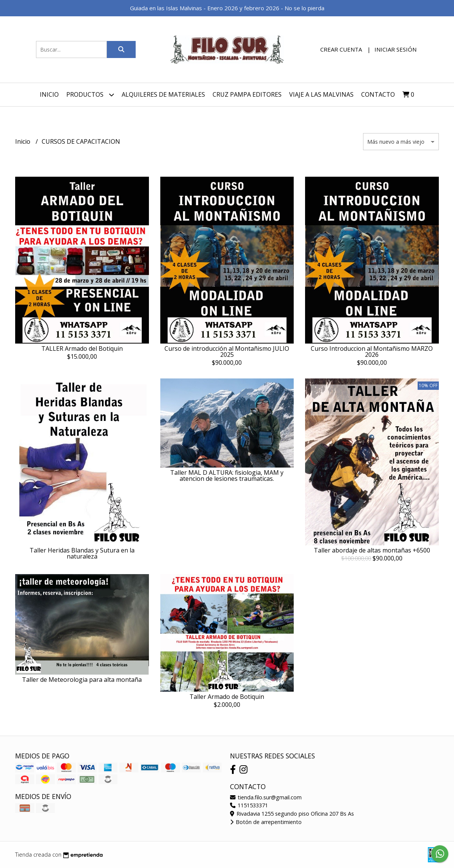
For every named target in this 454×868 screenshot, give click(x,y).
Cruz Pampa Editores (247, 94)
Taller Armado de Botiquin (227, 697)
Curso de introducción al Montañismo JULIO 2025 (227, 352)
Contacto (378, 94)
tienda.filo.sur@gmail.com (266, 797)
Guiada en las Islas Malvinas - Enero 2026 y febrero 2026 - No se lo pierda (227, 8)
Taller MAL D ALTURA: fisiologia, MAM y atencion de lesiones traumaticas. (227, 476)
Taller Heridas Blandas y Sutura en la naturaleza (82, 553)
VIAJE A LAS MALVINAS (321, 94)
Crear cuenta (341, 49)
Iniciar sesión (395, 49)
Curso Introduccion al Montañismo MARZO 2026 (372, 352)
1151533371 (249, 805)
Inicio (49, 94)
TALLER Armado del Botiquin (82, 348)
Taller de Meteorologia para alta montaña (82, 680)
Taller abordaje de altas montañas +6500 (372, 550)
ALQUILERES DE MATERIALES (163, 94)
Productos (90, 95)
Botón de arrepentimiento (266, 822)
